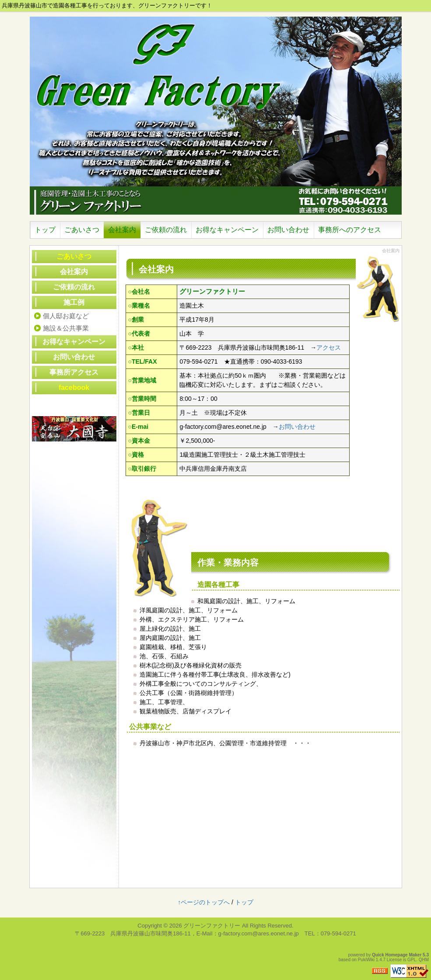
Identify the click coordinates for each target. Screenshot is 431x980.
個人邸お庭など (66, 316)
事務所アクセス (74, 372)
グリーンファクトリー (212, 926)
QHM (424, 960)
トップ (244, 902)
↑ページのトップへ (204, 902)
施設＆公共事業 (66, 328)
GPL (412, 960)
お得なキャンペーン (74, 342)
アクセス (329, 348)
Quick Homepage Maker (397, 955)
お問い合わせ (297, 427)
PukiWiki (366, 960)
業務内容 (241, 563)
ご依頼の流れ (74, 287)
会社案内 (74, 272)
